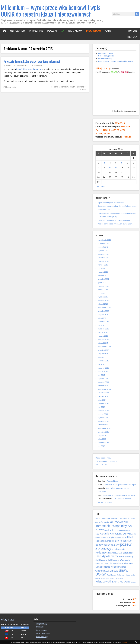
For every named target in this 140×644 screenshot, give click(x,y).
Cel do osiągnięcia (18, 31)
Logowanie (133, 31)
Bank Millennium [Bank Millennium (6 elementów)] (103, 519)
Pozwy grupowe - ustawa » (106, 461)
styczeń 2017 (103, 297)
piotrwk (8, 66)
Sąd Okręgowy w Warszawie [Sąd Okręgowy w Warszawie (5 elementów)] (119, 560)
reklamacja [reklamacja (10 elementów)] (102, 553)
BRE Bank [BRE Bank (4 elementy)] (130, 519)
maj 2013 (101, 446)
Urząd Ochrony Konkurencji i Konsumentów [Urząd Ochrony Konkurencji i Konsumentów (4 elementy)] (121, 575)
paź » (103, 186)
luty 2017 (101, 293)
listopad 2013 (103, 425)
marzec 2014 (103, 414)
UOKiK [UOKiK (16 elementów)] (101, 574)
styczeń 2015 (103, 379)
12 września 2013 (22, 66)
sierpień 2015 (103, 354)
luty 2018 (101, 268)
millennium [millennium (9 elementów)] (126, 541)
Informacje (11, 87)
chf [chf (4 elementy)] (100, 523)
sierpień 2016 (103, 315)
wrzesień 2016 (103, 311)
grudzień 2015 (103, 339)
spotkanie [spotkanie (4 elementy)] (119, 553)
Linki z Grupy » (101, 464)
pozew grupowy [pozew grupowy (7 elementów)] (112, 545)
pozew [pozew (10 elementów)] (99, 545)
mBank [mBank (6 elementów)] (123, 537)
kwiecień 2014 (103, 411)
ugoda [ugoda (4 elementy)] (107, 571)
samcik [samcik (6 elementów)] (113, 553)
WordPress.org (42, 637)
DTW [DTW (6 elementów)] (101, 530)
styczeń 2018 (103, 272)
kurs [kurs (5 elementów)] (115, 537)
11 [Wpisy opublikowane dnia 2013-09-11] (110, 168)
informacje (81, 87)
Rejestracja (132, 37)
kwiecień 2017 (103, 286)
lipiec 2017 (102, 283)
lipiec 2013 (102, 439)
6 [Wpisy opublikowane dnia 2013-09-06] (122, 163)
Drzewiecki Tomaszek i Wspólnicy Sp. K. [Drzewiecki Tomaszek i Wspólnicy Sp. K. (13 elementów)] (114, 526)
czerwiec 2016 (103, 322)
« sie (97, 186)
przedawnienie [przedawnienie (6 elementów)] (118, 549)
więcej (125, 642)
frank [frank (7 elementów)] (111, 530)
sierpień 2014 (103, 396)
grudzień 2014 (103, 382)
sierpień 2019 (103, 247)
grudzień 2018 (103, 254)
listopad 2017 (103, 276)
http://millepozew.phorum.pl (29, 69)
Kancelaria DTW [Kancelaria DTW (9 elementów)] (119, 534)
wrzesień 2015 (103, 350)
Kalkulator (52, 31)
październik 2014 (104, 389)
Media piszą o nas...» (104, 458)
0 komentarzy (37, 66)
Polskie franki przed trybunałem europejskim (115, 224)
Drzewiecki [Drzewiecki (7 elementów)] (106, 522)
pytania (83, 89)
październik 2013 (104, 428)
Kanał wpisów (41, 630)
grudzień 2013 (103, 421)
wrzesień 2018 (103, 258)
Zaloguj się (40, 627)
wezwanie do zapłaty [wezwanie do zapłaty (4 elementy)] (116, 578)
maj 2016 (101, 325)
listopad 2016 (103, 304)
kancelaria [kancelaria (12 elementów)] (102, 533)
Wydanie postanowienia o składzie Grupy (114, 220)
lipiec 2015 (102, 357)
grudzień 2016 (103, 300)
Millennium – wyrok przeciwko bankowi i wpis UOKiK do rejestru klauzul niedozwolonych (51, 11)
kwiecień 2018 (103, 261)
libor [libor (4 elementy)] (119, 538)
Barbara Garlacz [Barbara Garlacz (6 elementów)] (118, 519)
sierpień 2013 (103, 435)
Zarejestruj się (41, 624)
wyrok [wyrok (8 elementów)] (129, 582)
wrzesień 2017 (103, 279)
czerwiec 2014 (103, 403)
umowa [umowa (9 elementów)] (114, 571)
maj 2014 (101, 407)
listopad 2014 (103, 386)
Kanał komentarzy (43, 633)
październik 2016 (104, 308)
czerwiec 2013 (103, 443)
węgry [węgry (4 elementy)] (134, 582)
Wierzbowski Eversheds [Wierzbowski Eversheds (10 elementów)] (110, 582)
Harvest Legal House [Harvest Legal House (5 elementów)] (122, 530)
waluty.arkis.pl (8, 619)
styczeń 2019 (103, 251)
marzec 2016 (103, 332)
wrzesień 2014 (103, 393)
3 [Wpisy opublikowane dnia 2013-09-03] (104, 163)
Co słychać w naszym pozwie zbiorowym (120, 485)
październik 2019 (104, 240)
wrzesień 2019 (103, 244)
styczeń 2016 (103, 336)
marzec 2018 (103, 265)
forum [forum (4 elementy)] (106, 530)
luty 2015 (101, 375)
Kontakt (108, 31)
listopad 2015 (103, 343)
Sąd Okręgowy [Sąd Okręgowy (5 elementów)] (101, 560)
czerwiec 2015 (103, 361)
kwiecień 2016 (103, 329)
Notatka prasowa (75, 31)
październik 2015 (104, 347)
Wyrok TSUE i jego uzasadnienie (111, 203)
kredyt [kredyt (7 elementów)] (110, 537)
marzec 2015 (103, 371)
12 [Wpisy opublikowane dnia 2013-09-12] (116, 168)
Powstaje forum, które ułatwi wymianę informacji (32, 61)
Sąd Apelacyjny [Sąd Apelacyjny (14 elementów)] (107, 556)
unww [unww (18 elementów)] (124, 570)
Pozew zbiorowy (36, 31)
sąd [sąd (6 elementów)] (132, 553)
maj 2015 (101, 364)
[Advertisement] (116, 92)
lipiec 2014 (102, 400)
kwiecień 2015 (103, 368)
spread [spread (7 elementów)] (126, 553)
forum (72, 87)
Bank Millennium (61, 87)
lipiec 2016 (102, 318)
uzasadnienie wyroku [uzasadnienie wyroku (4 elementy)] (102, 578)
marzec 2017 (103, 290)
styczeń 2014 (103, 418)
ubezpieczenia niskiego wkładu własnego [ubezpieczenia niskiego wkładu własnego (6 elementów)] (114, 563)
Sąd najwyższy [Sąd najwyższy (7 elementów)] (126, 557)
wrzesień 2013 (103, 432)
